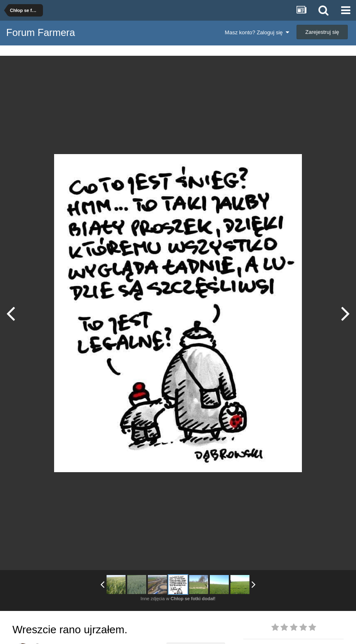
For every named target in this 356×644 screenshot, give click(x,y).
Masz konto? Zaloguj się (257, 32)
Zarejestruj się (322, 32)
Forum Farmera (41, 32)
